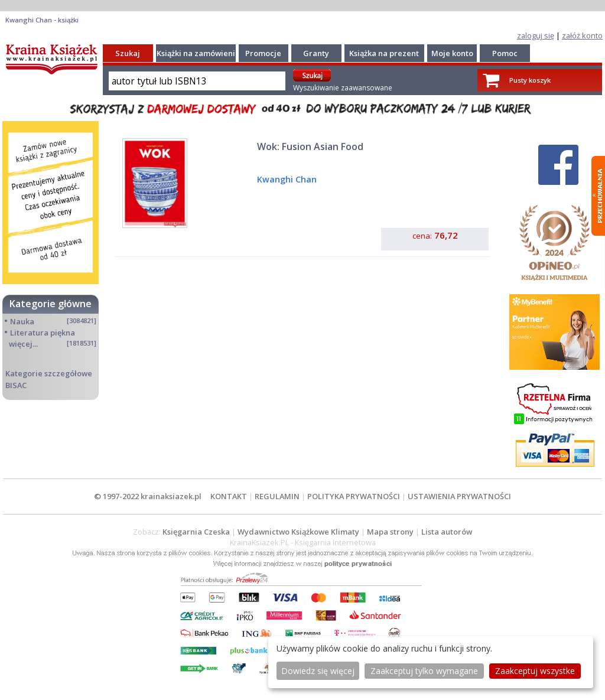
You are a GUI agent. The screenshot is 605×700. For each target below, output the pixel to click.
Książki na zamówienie (198, 53)
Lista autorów (447, 532)
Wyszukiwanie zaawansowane (343, 88)
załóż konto (582, 35)
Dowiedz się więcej (318, 671)
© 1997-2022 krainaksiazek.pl (148, 496)
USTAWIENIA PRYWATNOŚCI (459, 496)
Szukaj (128, 53)
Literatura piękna (43, 333)
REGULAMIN (277, 496)
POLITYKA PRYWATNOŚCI (354, 496)
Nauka (22, 321)
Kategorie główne (51, 304)
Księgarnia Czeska (196, 532)
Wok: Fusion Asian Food (310, 146)
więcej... (23, 344)
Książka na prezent (384, 53)
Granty (316, 53)
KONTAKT (229, 496)
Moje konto (452, 53)
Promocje (263, 53)
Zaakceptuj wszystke (535, 671)
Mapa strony (390, 532)
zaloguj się (536, 35)
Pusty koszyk (530, 80)
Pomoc (505, 53)
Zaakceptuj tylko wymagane (424, 671)
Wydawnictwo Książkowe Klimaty (298, 532)
